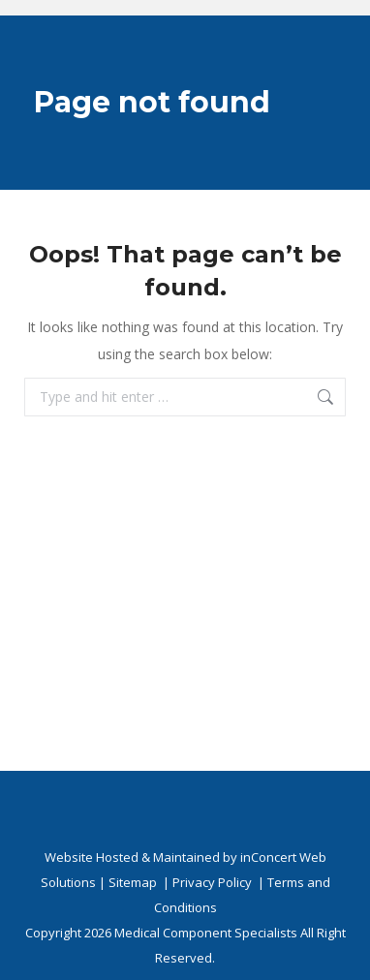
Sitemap (133, 882)
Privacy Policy (212, 882)
